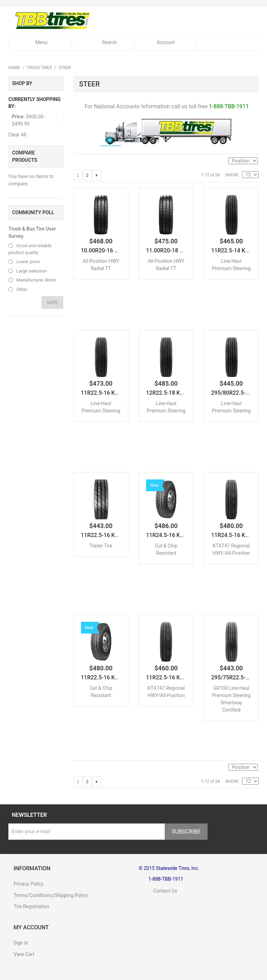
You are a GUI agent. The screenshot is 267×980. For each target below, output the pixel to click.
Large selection (32, 271)
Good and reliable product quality (30, 249)
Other (22, 289)
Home (14, 68)
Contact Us (158, 891)
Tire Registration (31, 906)
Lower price (28, 262)
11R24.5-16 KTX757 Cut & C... (183, 535)
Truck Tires (39, 68)
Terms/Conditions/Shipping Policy (51, 895)
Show (231, 175)
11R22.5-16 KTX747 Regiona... (184, 678)
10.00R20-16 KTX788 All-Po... (118, 251)
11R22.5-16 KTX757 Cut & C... (118, 678)
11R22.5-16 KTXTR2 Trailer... (117, 535)
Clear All (17, 135)
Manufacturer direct (36, 280)
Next (97, 175)
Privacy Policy (29, 884)
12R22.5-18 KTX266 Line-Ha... (184, 393)
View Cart (24, 954)
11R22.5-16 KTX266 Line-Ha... (119, 393)
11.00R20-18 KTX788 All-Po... (183, 251)
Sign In (21, 943)
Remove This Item (60, 117)
